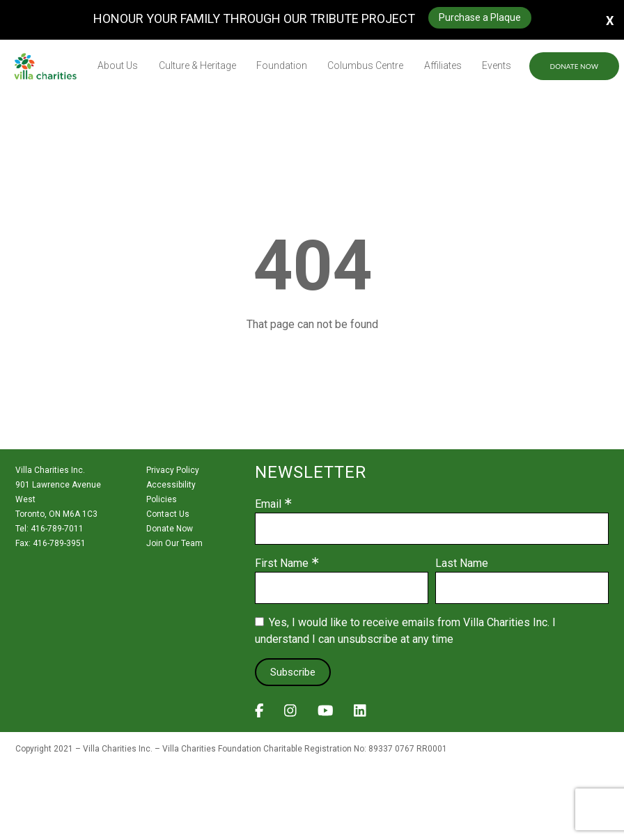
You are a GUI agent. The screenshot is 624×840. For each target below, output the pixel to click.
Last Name (462, 563)
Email (268, 504)
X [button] (610, 20)
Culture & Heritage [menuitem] (197, 65)
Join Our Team (174, 543)
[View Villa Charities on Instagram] (290, 715)
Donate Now (574, 66)
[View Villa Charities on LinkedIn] (360, 715)
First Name (282, 563)
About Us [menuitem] (118, 65)
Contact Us (168, 514)
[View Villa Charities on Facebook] (259, 715)
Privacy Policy (173, 470)
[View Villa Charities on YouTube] (326, 715)
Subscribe (293, 672)
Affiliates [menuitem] (443, 65)
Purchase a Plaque (480, 17)
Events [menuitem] (497, 65)
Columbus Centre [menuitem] (365, 65)
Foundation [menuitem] (282, 65)
